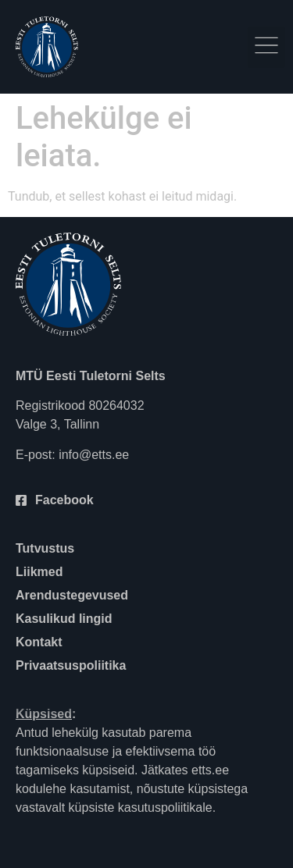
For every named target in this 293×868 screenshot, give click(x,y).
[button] (266, 47)
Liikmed (39, 572)
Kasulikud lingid (64, 619)
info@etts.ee (94, 455)
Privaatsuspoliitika (71, 665)
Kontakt (39, 642)
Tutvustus (45, 548)
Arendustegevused (72, 595)
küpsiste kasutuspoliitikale (141, 808)
